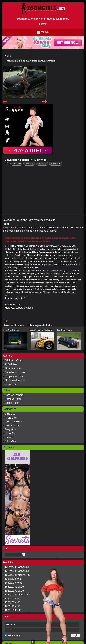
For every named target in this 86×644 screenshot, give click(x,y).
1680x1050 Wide (14, 587)
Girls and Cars (25, 220)
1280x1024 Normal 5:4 (18, 595)
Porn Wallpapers (14, 395)
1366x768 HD (12, 602)
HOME (43, 24)
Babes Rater (12, 403)
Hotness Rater (13, 399)
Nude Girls (11, 433)
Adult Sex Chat (13, 360)
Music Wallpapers (15, 380)
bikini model (67, 228)
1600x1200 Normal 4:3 (18, 575)
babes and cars (25, 228)
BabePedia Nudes (15, 372)
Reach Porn (11, 384)
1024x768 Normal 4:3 (17, 567)
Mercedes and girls (44, 220)
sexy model (10, 228)
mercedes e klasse (46, 231)
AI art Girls (11, 418)
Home (8, 56)
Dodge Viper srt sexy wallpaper (41, 330)
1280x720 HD (12, 599)
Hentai (8, 437)
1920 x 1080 (56, 164)
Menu (45, 32)
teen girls (14, 231)
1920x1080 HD (13, 610)
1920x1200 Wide (14, 591)
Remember (14, 636)
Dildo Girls (11, 441)
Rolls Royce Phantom (64, 330)
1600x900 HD (12, 606)
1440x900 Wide (13, 583)
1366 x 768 (29, 164)
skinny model (27, 231)
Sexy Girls (10, 429)
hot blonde (40, 228)
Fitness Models (13, 368)
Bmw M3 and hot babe (11, 330)
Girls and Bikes (13, 422)
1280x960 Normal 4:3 (17, 571)
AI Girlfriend (11, 364)
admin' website (13, 305)
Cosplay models (14, 376)
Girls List (10, 414)
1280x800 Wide (13, 579)
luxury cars (53, 228)
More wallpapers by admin (19, 308)
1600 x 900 (42, 164)
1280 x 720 (16, 164)
